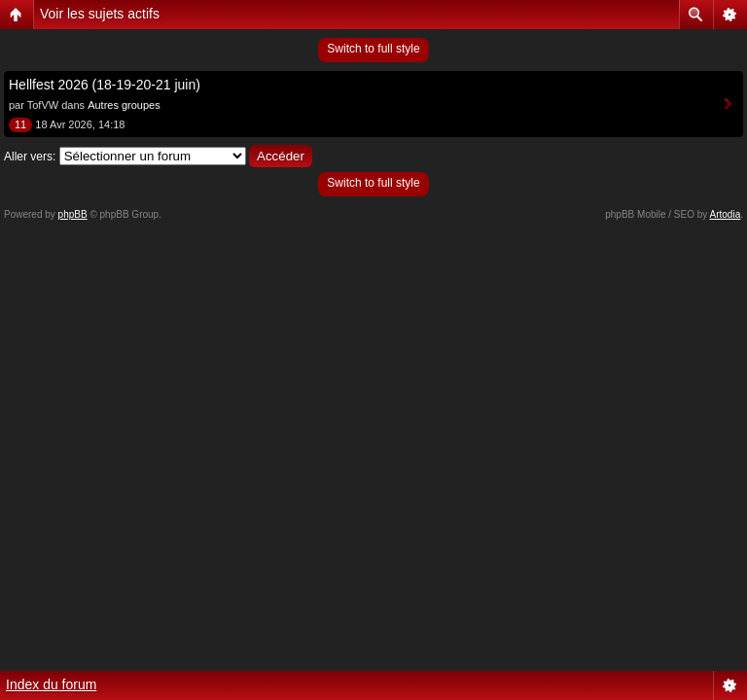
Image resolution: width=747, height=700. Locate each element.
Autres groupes (124, 105)
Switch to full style (373, 49)
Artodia (726, 214)
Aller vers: (30, 157)
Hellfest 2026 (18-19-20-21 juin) (105, 85)
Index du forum (51, 684)
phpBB (73, 214)
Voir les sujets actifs (100, 14)
